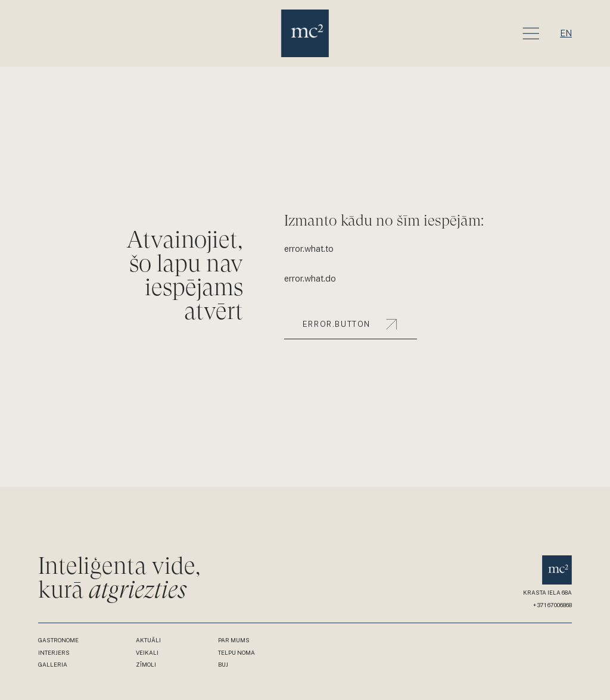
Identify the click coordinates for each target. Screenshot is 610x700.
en (566, 33)
